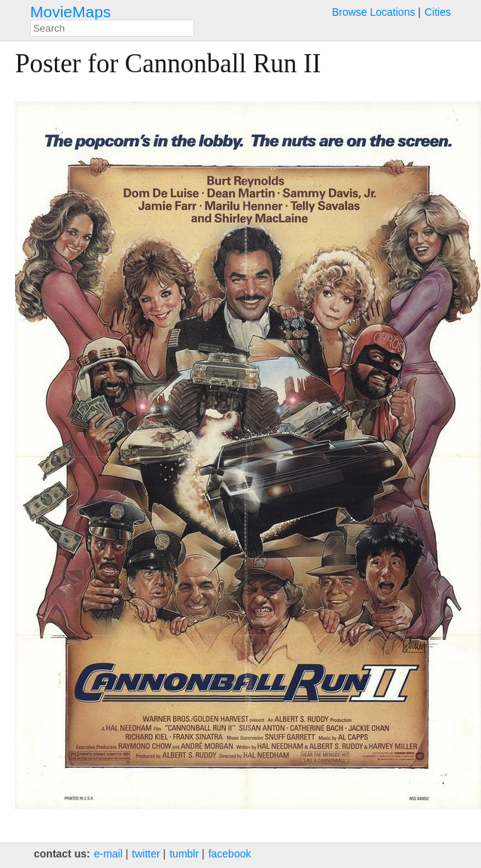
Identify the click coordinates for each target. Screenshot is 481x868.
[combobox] (112, 28)
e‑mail (108, 854)
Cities (438, 12)
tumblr (184, 854)
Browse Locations (374, 12)
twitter (146, 854)
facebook (230, 854)
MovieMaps (70, 12)
